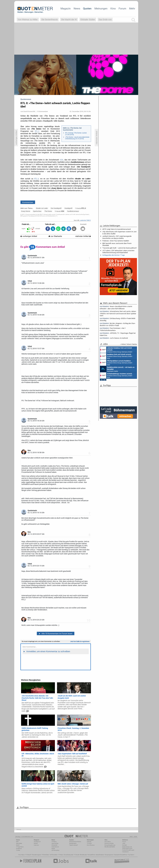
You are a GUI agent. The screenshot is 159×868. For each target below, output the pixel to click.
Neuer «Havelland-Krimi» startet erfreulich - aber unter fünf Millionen (116, 307)
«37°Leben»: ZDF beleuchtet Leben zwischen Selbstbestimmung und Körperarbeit (118, 251)
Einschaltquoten (69, 855)
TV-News (54, 842)
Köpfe (53, 849)
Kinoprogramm (109, 855)
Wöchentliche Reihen (75, 842)
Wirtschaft (54, 845)
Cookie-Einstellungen (128, 850)
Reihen (36, 843)
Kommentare (28, 202)
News (77, 8)
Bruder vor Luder (42, 208)
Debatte (89, 842)
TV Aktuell (28, 855)
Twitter (18, 850)
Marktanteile (73, 843)
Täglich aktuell (73, 845)
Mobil (18, 845)
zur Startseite (55, 236)
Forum (122, 8)
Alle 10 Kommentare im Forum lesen (56, 633)
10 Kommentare (42, 111)
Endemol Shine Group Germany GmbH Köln (116, 350)
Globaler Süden (88, 19)
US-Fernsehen (55, 850)
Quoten (87, 8)
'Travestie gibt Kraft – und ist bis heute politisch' (120, 248)
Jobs (124, 843)
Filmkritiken (46, 855)
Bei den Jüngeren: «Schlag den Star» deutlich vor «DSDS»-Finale (117, 324)
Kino (113, 8)
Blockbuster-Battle (110, 847)
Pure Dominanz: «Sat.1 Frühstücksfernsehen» (113, 329)
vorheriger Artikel (29, 236)
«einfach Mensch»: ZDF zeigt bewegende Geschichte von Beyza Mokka (117, 237)
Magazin (66, 8)
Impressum (125, 852)
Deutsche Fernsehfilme (121, 855)
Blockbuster (83, 855)
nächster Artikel (83, 236)
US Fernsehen (54, 855)
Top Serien (131, 855)
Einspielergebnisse (110, 845)
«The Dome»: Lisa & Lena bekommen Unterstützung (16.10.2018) (77, 138)
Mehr (132, 8)
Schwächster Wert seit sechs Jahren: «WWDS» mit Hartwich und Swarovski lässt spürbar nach (118, 313)
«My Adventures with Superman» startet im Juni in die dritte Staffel (119, 233)
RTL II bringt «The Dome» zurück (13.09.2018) (76, 134)
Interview (36, 845)
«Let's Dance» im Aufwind (114, 338)
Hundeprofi (68, 208)
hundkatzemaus (73, 211)
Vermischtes (55, 843)
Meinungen (101, 8)
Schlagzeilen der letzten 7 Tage (114, 255)
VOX (61, 160)
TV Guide (77, 855)
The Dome (48, 211)
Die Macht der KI (69, 19)
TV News (61, 855)
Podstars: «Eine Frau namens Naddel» (116, 241)
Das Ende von (105, 19)
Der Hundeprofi (56, 208)
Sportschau (37, 211)
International (55, 847)
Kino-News (108, 842)
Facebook (19, 849)
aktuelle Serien (100, 855)
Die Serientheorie (50, 19)
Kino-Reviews (91, 845)
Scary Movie (26, 211)
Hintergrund (37, 842)
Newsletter (19, 843)
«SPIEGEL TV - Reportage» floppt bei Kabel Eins (118, 334)
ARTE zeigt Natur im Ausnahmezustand (116, 229)
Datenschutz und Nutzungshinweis (127, 848)
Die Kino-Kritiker (109, 843)
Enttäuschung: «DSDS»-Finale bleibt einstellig (118, 319)
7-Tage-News (20, 847)
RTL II (37, 131)
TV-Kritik (89, 843)
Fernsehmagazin (37, 855)
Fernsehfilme (91, 855)
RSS (17, 842)
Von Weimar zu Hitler (28, 19)
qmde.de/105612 (86, 220)
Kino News (22, 855)
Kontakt (124, 845)
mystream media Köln (117, 369)
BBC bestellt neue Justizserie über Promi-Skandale (117, 244)
